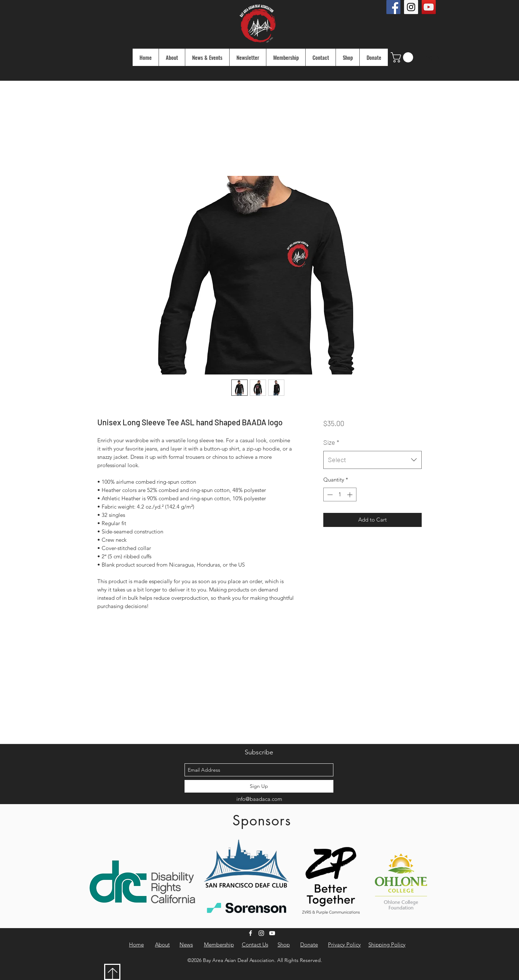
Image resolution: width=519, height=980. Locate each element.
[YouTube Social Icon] (429, 7)
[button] (403, 57)
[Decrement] (329, 495)
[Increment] (351, 495)
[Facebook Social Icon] (393, 7)
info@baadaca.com (259, 799)
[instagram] (261, 933)
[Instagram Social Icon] (411, 7)
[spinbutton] (340, 495)
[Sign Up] (259, 786)
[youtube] (272, 933)
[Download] (112, 972)
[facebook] (250, 933)
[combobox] (372, 460)
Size (331, 442)
